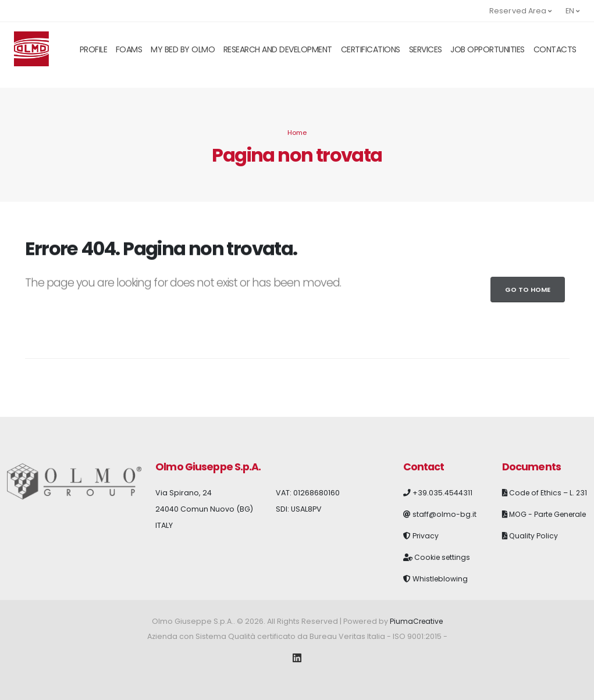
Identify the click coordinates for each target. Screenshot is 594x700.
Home (297, 133)
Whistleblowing (441, 579)
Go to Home (528, 290)
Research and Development (278, 49)
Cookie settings (443, 557)
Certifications (371, 49)
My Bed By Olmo (183, 49)
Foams (129, 49)
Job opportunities (488, 49)
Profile (94, 49)
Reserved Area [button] (521, 11)
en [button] (572, 11)
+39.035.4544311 (442, 493)
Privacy (426, 536)
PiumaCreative (416, 621)
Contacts (555, 49)
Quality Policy (534, 564)
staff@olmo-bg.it (444, 514)
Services (426, 49)
